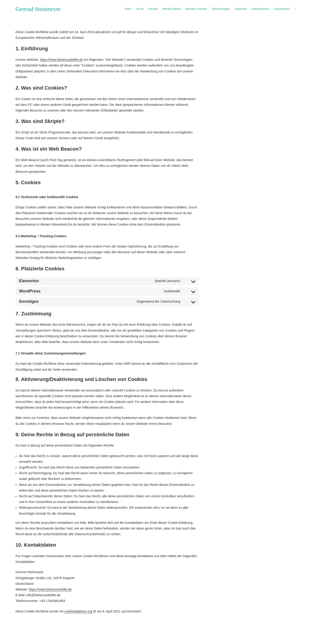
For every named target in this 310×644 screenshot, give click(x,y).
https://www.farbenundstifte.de (62, 60)
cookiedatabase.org (78, 611)
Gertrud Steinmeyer (38, 9)
